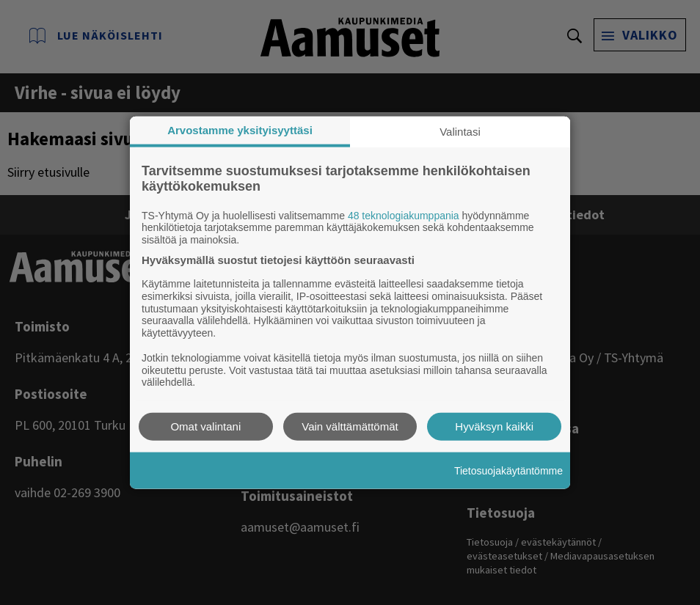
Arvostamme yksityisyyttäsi (240, 129)
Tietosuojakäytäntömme (508, 470)
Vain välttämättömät (350, 426)
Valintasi (460, 131)
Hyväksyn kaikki (494, 426)
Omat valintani (205, 426)
